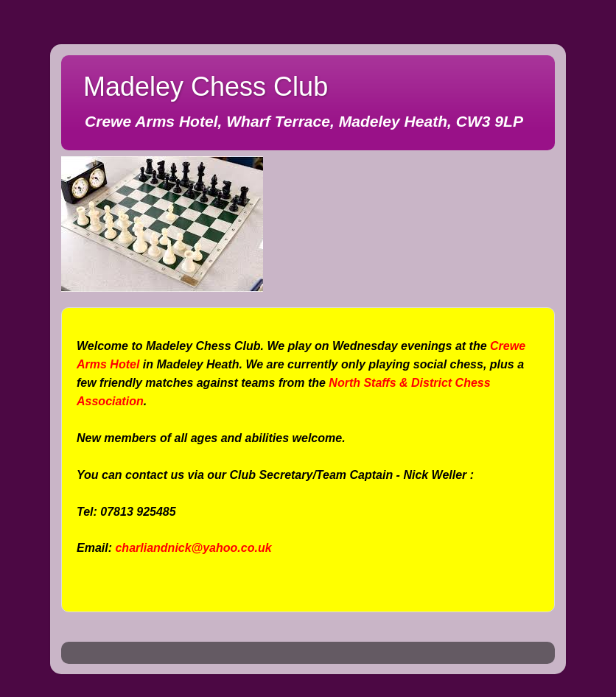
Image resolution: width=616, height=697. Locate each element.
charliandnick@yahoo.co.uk (193, 548)
